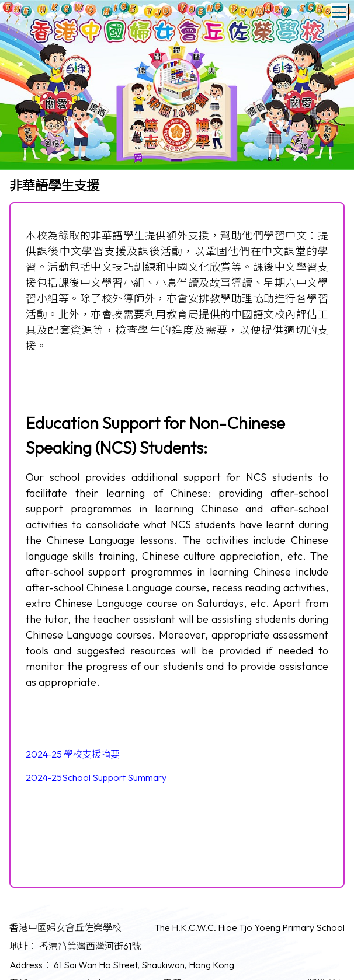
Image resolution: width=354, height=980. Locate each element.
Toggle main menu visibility (340, 10)
